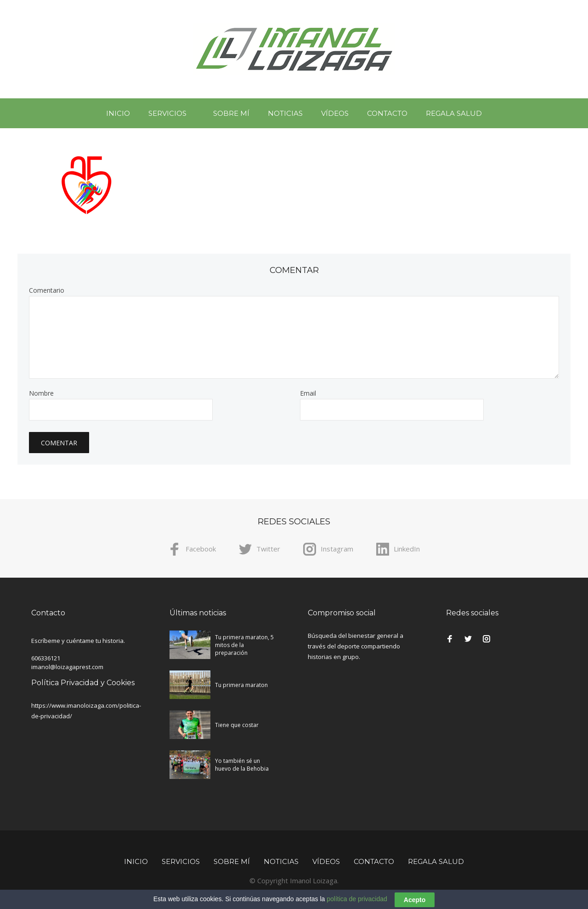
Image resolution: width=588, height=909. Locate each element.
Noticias (285, 113)
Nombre (41, 393)
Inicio (118, 113)
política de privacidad (357, 903)
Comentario (47, 290)
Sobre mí (231, 113)
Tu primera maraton (241, 685)
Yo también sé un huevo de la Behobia (242, 765)
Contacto (387, 113)
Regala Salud (454, 113)
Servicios (167, 113)
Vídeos (335, 113)
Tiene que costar (237, 725)
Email (308, 393)
